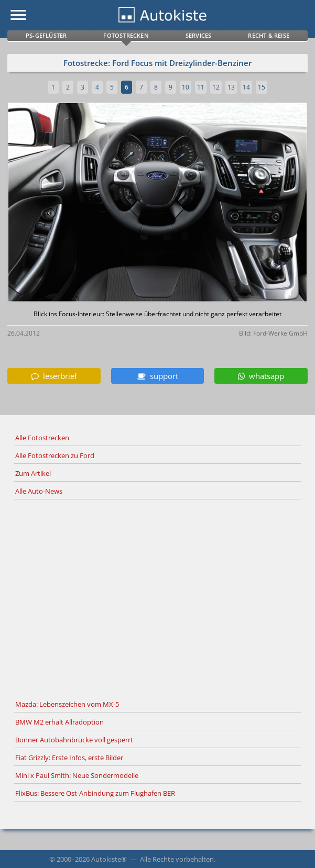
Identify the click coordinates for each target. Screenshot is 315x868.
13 (231, 87)
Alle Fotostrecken (42, 438)
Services (199, 35)
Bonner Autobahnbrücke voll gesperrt (74, 740)
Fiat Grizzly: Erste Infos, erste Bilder (69, 758)
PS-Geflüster (46, 35)
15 (262, 87)
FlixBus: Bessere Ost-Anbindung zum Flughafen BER (95, 793)
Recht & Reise (269, 35)
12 (216, 87)
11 (201, 87)
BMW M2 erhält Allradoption (59, 722)
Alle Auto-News (39, 491)
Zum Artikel (33, 473)
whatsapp (261, 376)
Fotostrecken (126, 35)
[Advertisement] (157, 598)
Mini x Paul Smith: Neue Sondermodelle (77, 775)
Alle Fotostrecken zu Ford (55, 455)
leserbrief (54, 376)
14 (246, 87)
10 (186, 87)
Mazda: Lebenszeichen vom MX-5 (67, 704)
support (158, 376)
